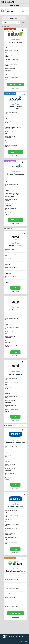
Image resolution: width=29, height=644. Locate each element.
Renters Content (16, 310)
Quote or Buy (16, 152)
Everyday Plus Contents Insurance (15, 175)
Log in (21, 641)
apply (15, 288)
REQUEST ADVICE (16, 613)
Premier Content (15, 245)
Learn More (15, 88)
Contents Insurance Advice (15, 571)
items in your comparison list (17, 636)
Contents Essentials (15, 507)
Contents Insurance (16, 42)
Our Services (14, 5)
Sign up (26, 641)
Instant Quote (15, 84)
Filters (13, 18)
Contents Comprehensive (16, 442)
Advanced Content (16, 374)
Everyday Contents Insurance (16, 107)
